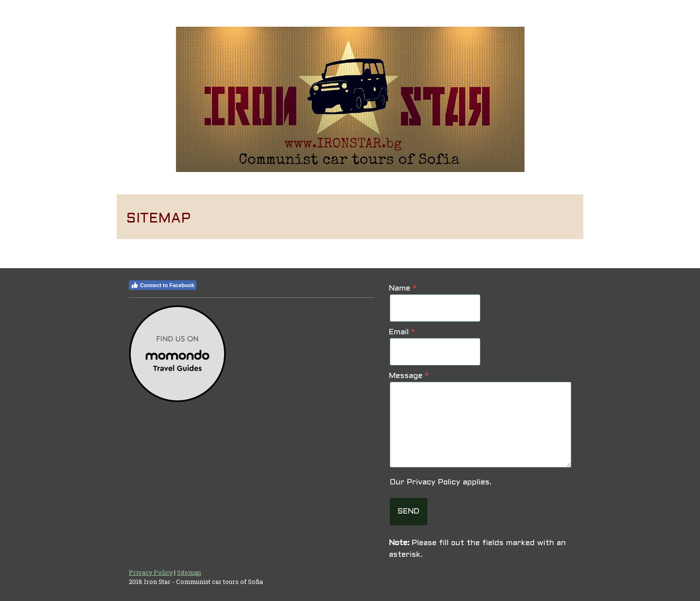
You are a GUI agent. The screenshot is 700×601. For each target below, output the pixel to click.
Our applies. (441, 482)
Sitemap (189, 572)
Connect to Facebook (163, 285)
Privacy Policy (434, 482)
